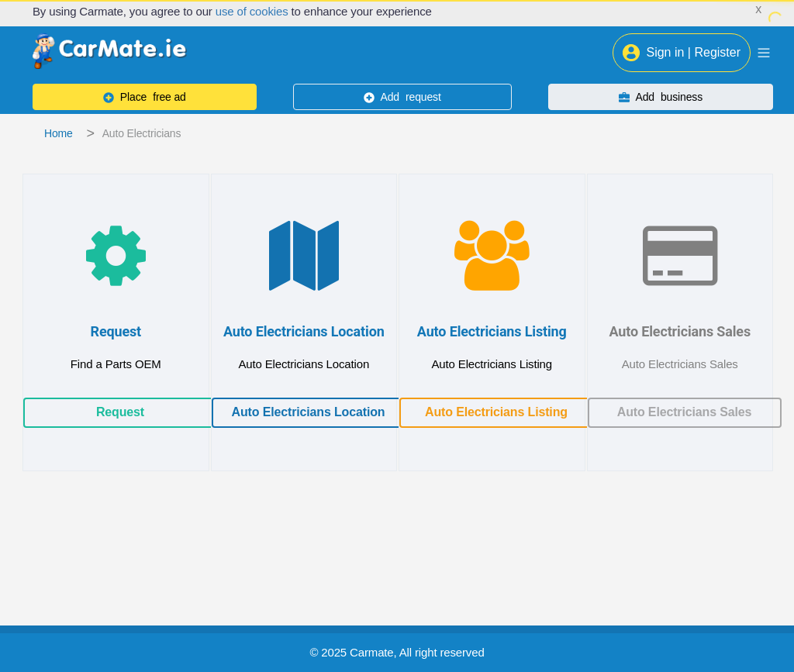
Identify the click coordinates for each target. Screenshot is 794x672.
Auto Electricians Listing (496, 412)
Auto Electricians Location (309, 412)
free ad (145, 97)
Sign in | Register (682, 53)
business (661, 97)
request (402, 97)
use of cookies (252, 11)
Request (120, 412)
